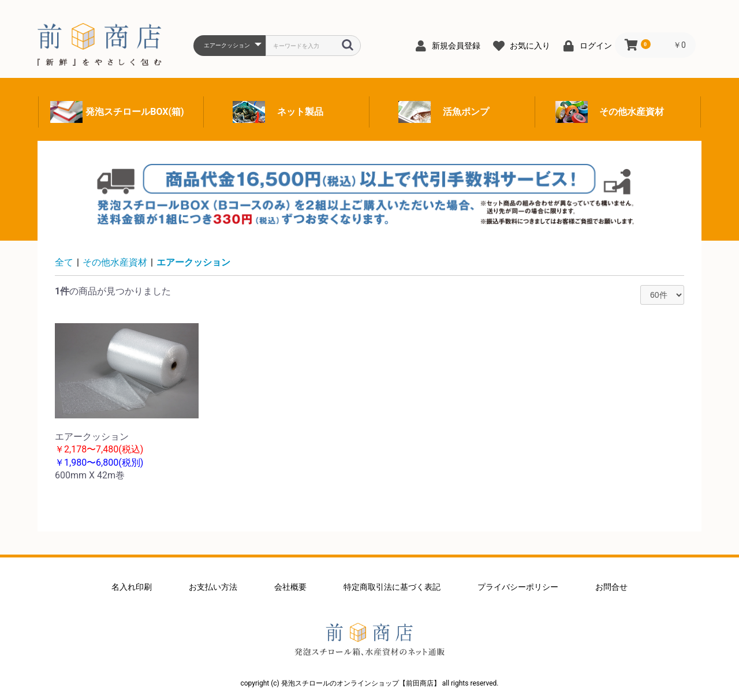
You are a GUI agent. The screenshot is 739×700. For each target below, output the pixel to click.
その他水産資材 (632, 112)
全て (64, 262)
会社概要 (290, 587)
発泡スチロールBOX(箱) (135, 112)
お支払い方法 (213, 587)
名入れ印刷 (132, 587)
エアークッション (193, 262)
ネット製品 (300, 112)
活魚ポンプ (466, 112)
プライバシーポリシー (518, 587)
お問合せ (611, 587)
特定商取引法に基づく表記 (392, 587)
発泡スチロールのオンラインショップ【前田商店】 (369, 639)
